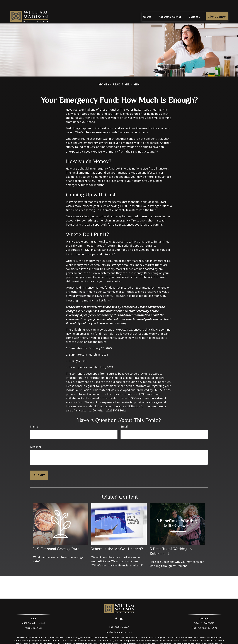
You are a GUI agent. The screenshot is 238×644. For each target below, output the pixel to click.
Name (34, 417)
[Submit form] (39, 466)
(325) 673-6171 (208, 614)
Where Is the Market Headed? (117, 540)
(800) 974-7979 (209, 619)
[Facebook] (116, 610)
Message (36, 438)
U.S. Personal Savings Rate (56, 540)
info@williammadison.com (119, 623)
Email (124, 417)
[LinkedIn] (121, 610)
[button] (147, 7)
